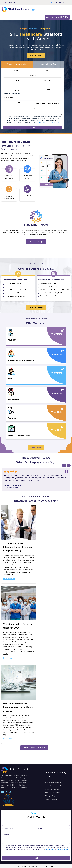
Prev (64, 465)
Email (40, 828)
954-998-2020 (13, 2)
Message (7, 834)
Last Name (42, 822)
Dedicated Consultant (53, 789)
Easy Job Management (53, 792)
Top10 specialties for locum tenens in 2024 (18, 626)
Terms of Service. (55, 122)
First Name (8, 822)
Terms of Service (51, 799)
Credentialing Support (53, 786)
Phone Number (9, 828)
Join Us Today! (36, 56)
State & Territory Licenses (12, 94)
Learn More (36, 447)
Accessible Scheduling (53, 782)
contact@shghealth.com (62, 2)
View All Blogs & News (35, 748)
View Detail (57, 334)
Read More (8, 578)
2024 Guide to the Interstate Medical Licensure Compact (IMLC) (19, 547)
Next (69, 465)
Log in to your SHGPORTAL (57, 17)
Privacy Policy (42, 122)
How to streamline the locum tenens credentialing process (18, 707)
